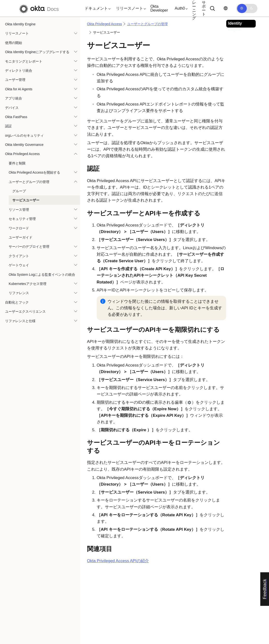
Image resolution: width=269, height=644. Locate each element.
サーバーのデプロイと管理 (29, 247)
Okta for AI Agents (19, 89)
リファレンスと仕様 (20, 321)
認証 (8, 126)
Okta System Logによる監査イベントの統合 (42, 275)
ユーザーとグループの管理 (29, 182)
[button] (96, 8)
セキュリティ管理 (22, 219)
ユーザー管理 (15, 80)
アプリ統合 (14, 98)
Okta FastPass (16, 117)
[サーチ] (212, 8)
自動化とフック (17, 302)
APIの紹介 (118, 561)
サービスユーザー (26, 200)
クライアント (19, 256)
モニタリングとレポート (24, 61)
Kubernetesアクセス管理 (28, 284)
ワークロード (19, 228)
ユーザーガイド (21, 237)
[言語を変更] (225, 8)
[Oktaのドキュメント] (38, 8)
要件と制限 (17, 163)
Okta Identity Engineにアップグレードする (37, 52)
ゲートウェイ (19, 265)
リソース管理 (19, 210)
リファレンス (19, 293)
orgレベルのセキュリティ (24, 135)
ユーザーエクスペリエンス (25, 311)
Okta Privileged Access (22, 154)
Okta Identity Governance (24, 145)
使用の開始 (14, 43)
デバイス (12, 108)
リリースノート (17, 33)
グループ (19, 191)
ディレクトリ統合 (19, 71)
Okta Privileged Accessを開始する (34, 172)
